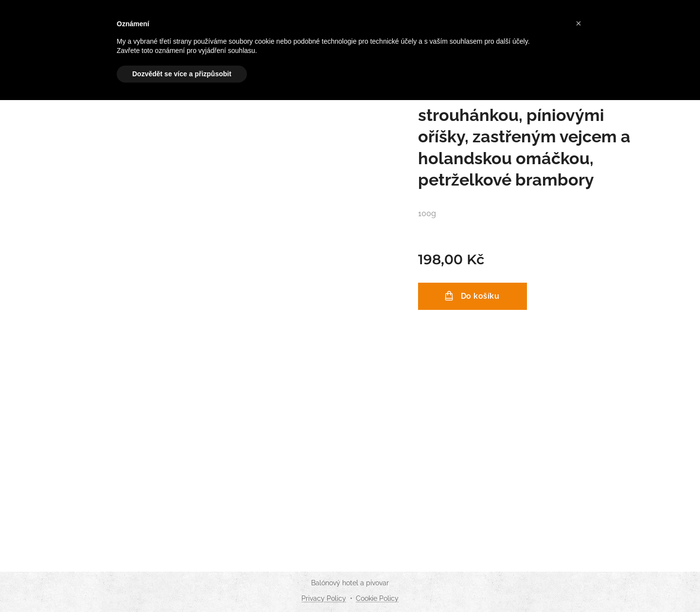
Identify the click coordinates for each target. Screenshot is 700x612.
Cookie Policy (377, 598)
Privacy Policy (324, 598)
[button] (578, 23)
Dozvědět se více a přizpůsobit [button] (182, 74)
